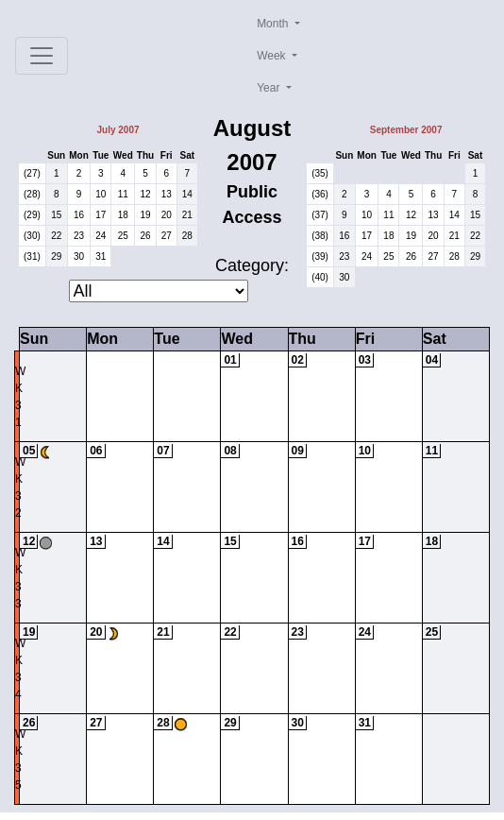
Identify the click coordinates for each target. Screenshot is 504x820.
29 (56, 256)
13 (167, 194)
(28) (32, 194)
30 (79, 256)
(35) (320, 173)
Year (270, 88)
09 (298, 451)
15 (56, 215)
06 (96, 451)
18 (123, 215)
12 (145, 194)
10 (101, 194)
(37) (320, 215)
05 (29, 451)
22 (56, 236)
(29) (32, 215)
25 (123, 236)
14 (187, 194)
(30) (32, 236)
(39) (320, 256)
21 (187, 215)
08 (230, 451)
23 (79, 236)
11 (123, 194)
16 (79, 215)
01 (230, 360)
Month (274, 24)
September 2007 (406, 130)
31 (101, 256)
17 (101, 215)
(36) (320, 194)
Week (273, 56)
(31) (32, 256)
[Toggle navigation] (42, 56)
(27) (32, 173)
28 (187, 236)
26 (145, 236)
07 (163, 451)
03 (365, 360)
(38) (320, 236)
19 (145, 215)
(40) (320, 277)
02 (298, 360)
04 (432, 360)
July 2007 (118, 130)
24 (101, 236)
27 (167, 236)
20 (167, 215)
